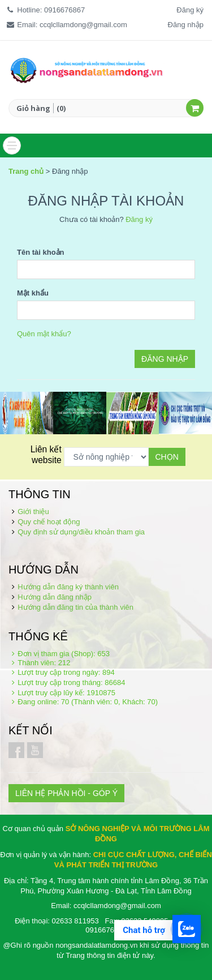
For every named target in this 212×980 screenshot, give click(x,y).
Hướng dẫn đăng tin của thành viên (75, 607)
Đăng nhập (186, 25)
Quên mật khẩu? (44, 334)
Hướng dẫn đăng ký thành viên (68, 587)
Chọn (167, 457)
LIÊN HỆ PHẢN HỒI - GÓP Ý (66, 793)
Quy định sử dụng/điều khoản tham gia (81, 532)
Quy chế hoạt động (49, 522)
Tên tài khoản (41, 252)
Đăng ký (190, 10)
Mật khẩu (33, 293)
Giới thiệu (33, 512)
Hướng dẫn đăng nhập (55, 597)
